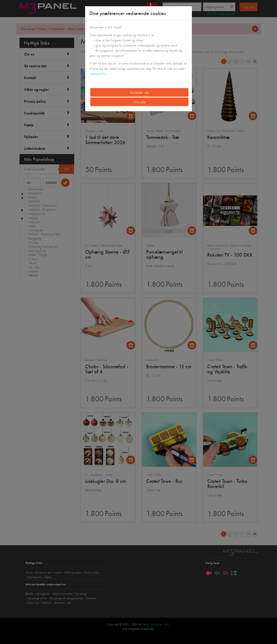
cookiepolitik (97, 74)
